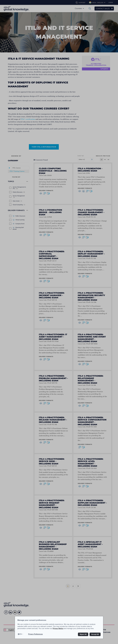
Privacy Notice (58, 628)
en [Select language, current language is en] (21, 634)
